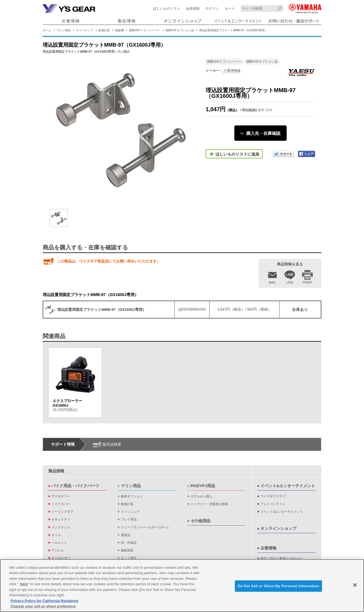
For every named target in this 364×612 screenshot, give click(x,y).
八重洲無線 (232, 71)
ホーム (47, 30)
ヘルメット (59, 543)
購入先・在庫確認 (263, 133)
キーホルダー (61, 558)
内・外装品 (129, 543)
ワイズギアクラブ (273, 496)
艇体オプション (132, 496)
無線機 (119, 30)
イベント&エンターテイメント (288, 486)
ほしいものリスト (167, 9)
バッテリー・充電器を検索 (209, 504)
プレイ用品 (129, 519)
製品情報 (56, 471)
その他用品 (200, 521)
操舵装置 (127, 550)
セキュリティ (61, 519)
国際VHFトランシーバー (144, 30)
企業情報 (268, 548)
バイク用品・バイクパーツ (75, 486)
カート (230, 9)
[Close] (355, 585)
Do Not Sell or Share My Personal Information (279, 586)
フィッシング (130, 512)
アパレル (58, 550)
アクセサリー (61, 496)
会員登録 (193, 9)
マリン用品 (64, 30)
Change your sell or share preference (43, 606)
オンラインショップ (278, 528)
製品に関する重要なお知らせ (281, 559)
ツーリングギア (62, 512)
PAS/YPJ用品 (203, 486)
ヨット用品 (129, 558)
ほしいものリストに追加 (237, 154)
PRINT (308, 282)
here (24, 584)
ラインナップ (84, 30)
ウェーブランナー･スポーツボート (145, 527)
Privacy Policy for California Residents (44, 601)
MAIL (272, 282)
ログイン (212, 9)
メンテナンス (61, 527)
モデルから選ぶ (201, 496)
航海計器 (104, 30)
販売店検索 (112, 444)
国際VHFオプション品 (180, 30)
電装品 (126, 535)
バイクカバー (61, 504)
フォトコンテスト (273, 504)
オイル (56, 535)
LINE (290, 282)
